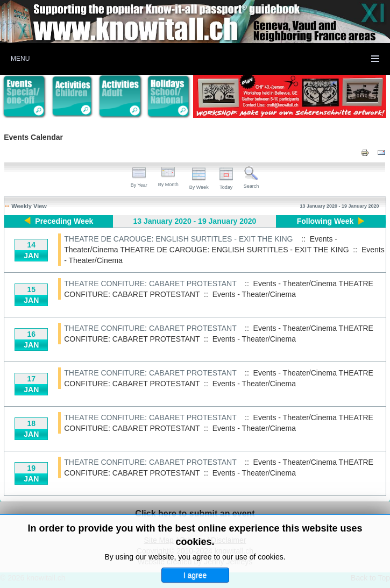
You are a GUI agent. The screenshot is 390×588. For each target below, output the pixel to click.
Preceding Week (64, 221)
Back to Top (370, 578)
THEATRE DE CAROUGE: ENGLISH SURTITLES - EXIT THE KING (178, 239)
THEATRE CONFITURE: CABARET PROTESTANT (150, 284)
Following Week (325, 221)
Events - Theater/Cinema (254, 294)
